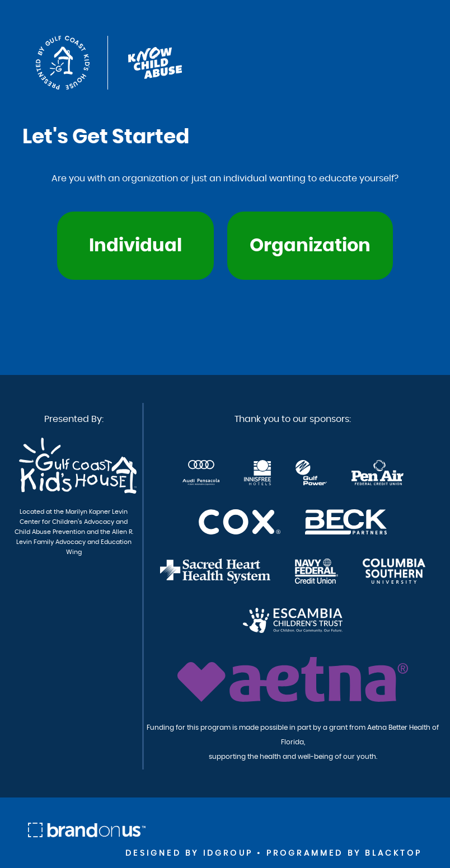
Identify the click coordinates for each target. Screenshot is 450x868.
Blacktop (393, 853)
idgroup (228, 853)
